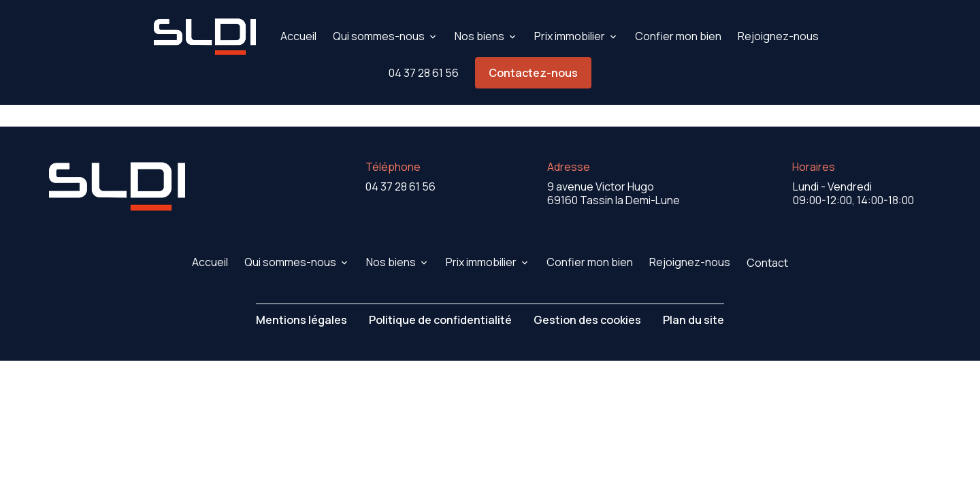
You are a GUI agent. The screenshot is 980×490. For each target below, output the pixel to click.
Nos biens (479, 36)
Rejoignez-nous (778, 36)
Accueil (298, 36)
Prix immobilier (570, 36)
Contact (767, 231)
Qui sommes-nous (379, 36)
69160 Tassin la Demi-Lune (614, 162)
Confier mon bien (678, 36)
